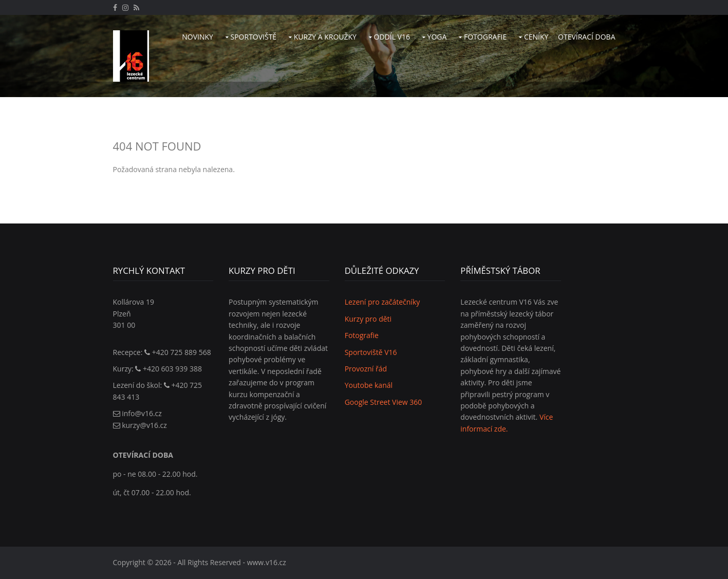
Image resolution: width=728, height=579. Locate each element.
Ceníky (536, 37)
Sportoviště (254, 37)
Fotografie (485, 37)
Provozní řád (366, 369)
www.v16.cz (267, 562)
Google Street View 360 (384, 402)
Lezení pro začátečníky (382, 302)
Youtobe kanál (369, 385)
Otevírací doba (586, 37)
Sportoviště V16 (371, 352)
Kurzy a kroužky (325, 37)
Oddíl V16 (392, 37)
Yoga (437, 37)
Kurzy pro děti (368, 319)
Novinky (198, 37)
